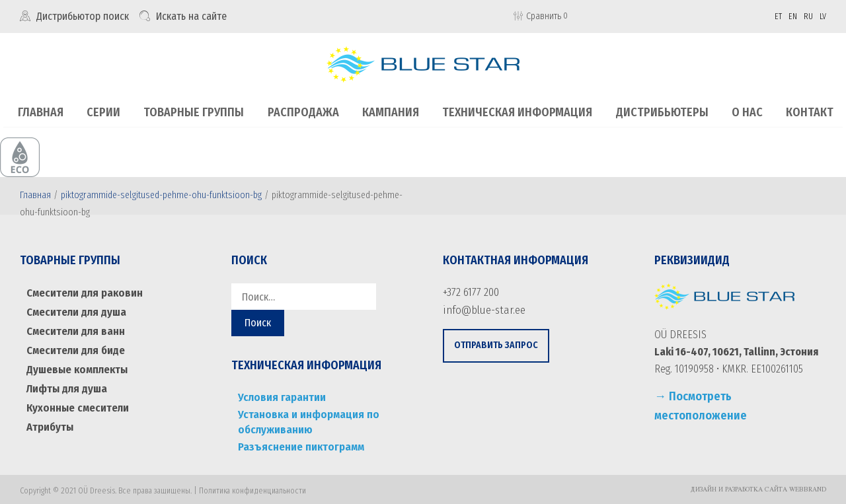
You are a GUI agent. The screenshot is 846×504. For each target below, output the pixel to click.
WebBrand (808, 487)
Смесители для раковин (82, 292)
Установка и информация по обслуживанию (304, 420)
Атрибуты (50, 420)
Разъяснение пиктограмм (298, 443)
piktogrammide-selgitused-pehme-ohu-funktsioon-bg (161, 195)
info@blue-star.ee (481, 308)
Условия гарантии (279, 396)
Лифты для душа (65, 383)
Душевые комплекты (75, 365)
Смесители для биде (74, 346)
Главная (35, 195)
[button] (496, 344)
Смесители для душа (74, 310)
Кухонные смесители (76, 401)
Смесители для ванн (74, 329)
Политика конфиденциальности (252, 487)
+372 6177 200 (470, 291)
